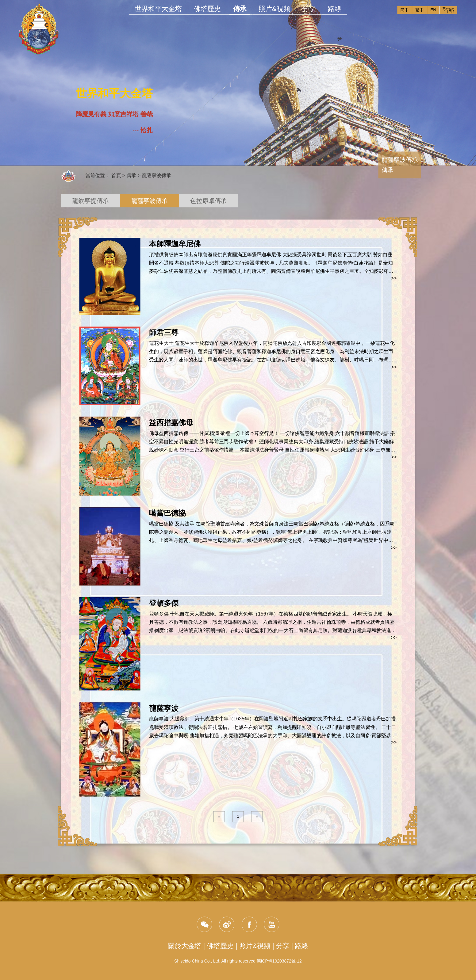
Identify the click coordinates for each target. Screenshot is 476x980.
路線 (335, 9)
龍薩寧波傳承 (157, 176)
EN (433, 10)
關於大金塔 (184, 946)
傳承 (240, 10)
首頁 (116, 176)
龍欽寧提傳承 (90, 201)
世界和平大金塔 (158, 9)
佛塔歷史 (207, 9)
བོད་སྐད (448, 10)
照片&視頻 (274, 9)
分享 (309, 9)
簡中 (405, 10)
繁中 (420, 10)
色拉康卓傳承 (208, 201)
